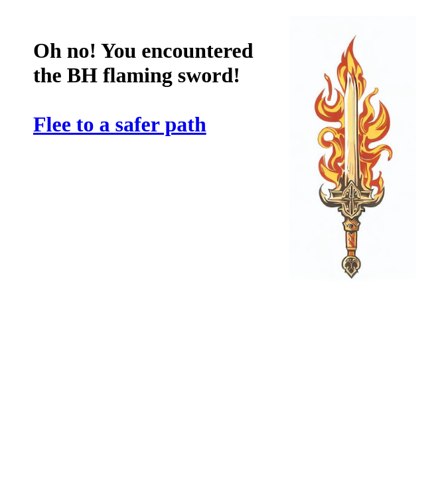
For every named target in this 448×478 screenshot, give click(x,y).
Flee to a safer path (120, 124)
